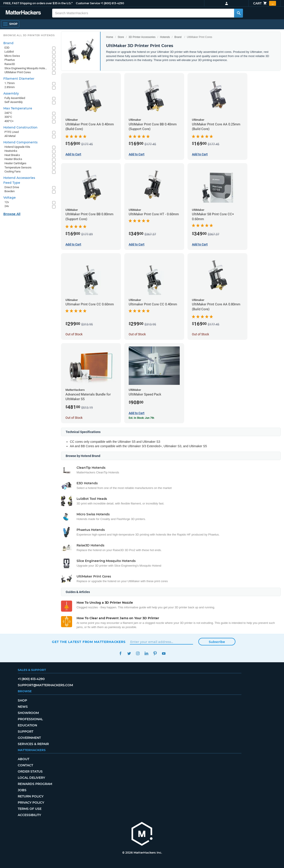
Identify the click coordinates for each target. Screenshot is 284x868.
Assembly (11, 93)
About (24, 759)
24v (7, 206)
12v (7, 202)
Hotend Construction (20, 127)
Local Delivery (31, 778)
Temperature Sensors (18, 167)
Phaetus (10, 60)
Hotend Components (20, 142)
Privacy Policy (31, 803)
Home (110, 37)
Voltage (10, 198)
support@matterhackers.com (45, 685)
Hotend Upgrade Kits (17, 147)
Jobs (22, 790)
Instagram (138, 653)
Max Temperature (18, 108)
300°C (8, 117)
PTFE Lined (12, 132)
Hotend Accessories (19, 178)
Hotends (165, 37)
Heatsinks (11, 151)
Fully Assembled (15, 98)
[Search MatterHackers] (239, 13)
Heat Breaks (12, 155)
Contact (25, 765)
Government (29, 738)
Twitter (129, 653)
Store (121, 37)
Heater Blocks (13, 159)
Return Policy (31, 796)
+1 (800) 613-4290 (112, 3)
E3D (7, 48)
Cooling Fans (13, 171)
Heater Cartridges (15, 163)
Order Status (30, 771)
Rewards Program (35, 784)
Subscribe (217, 642)
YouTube (164, 653)
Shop (22, 700)
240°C (8, 113)
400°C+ (9, 121)
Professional (30, 719)
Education (27, 725)
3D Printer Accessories (142, 37)
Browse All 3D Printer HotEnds (29, 35)
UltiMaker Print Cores (18, 72)
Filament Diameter (19, 79)
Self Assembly (14, 102)
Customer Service (88, 3)
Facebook (120, 653)
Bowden (10, 191)
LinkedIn (146, 653)
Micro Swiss (12, 56)
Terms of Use (30, 809)
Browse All (12, 214)
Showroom (28, 713)
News (23, 707)
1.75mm (10, 83)
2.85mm (10, 87)
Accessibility (29, 815)
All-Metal (10, 136)
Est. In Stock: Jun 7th (141, 418)
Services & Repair (33, 744)
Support (26, 732)
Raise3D (10, 64)
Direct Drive (12, 187)
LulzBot (9, 52)
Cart (265, 3)
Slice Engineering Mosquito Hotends (26, 68)
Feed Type (12, 183)
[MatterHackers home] (142, 834)
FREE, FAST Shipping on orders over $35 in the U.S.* (38, 3)
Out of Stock (74, 334)
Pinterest (155, 653)
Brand (178, 37)
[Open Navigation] (10, 24)
